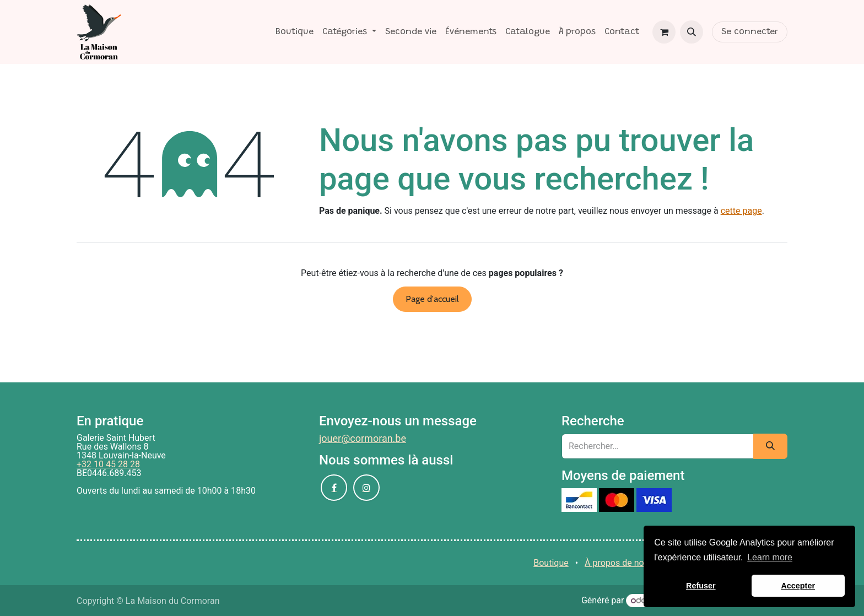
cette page (741, 211)
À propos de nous (619, 563)
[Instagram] (366, 488)
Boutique (551, 563)
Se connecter (750, 32)
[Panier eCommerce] (664, 32)
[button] (692, 32)
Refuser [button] (701, 586)
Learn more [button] (770, 557)
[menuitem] (295, 32)
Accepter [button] (798, 586)
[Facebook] (334, 488)
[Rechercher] (770, 446)
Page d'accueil (432, 299)
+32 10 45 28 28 (108, 464)
